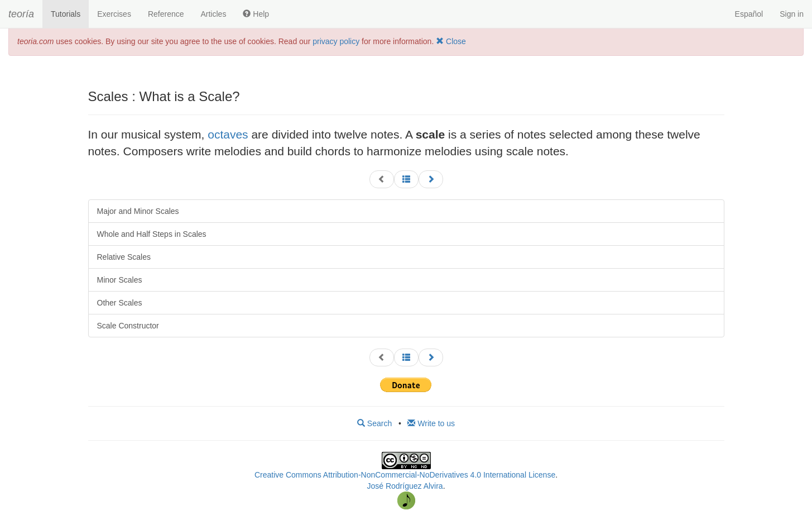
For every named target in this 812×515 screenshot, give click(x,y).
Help (256, 14)
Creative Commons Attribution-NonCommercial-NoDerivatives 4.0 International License (405, 475)
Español (749, 14)
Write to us (431, 423)
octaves (228, 134)
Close (451, 41)
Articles (213, 14)
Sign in (792, 14)
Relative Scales (124, 257)
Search (374, 423)
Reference (166, 14)
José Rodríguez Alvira (405, 486)
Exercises (114, 14)
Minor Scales (120, 280)
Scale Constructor (128, 326)
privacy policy (336, 41)
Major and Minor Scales (138, 211)
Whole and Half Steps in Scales (152, 234)
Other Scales (120, 303)
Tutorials (66, 14)
